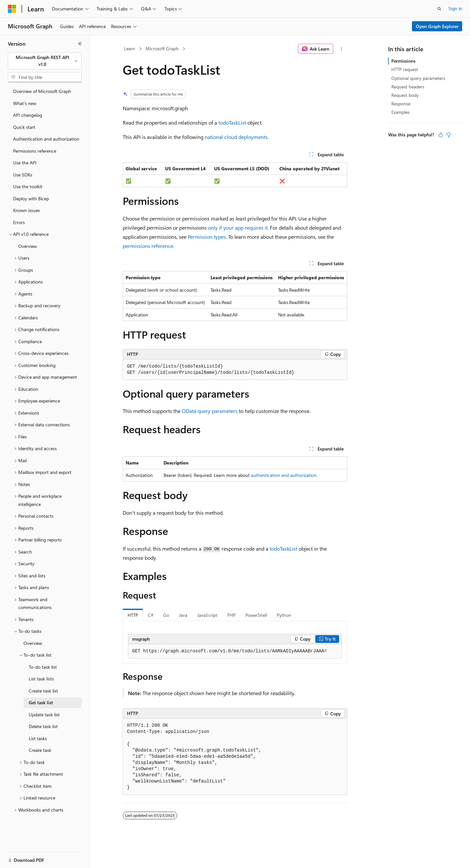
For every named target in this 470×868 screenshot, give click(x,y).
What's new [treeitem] (25, 103)
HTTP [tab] (133, 615)
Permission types (207, 237)
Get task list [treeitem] (41, 702)
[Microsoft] (12, 9)
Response (401, 104)
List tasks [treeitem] (38, 738)
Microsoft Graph (162, 48)
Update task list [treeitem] (44, 715)
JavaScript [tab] (207, 615)
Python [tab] (284, 615)
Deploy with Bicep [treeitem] (31, 198)
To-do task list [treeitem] (43, 667)
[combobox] (45, 61)
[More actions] (342, 49)
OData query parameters (210, 411)
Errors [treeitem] (19, 222)
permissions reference (148, 246)
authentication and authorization (284, 475)
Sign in (455, 8)
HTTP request (405, 69)
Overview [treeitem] (28, 246)
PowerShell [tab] (256, 615)
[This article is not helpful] (448, 135)
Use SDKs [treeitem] (23, 175)
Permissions (403, 61)
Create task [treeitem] (40, 750)
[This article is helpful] (441, 135)
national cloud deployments (236, 137)
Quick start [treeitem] (24, 127)
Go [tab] (166, 615)
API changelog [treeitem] (28, 115)
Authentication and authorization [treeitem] (46, 139)
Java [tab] (183, 615)
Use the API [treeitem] (25, 163)
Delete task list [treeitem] (43, 726)
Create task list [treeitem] (43, 691)
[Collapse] (80, 44)
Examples (400, 112)
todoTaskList (232, 122)
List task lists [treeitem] (41, 679)
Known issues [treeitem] (26, 210)
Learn (130, 48)
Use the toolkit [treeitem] (28, 186)
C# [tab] (151, 615)
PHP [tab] (231, 615)
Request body (405, 95)
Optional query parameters (418, 78)
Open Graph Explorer (437, 26)
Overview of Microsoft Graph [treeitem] (42, 91)
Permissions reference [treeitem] (35, 151)
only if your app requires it (238, 228)
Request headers (408, 87)
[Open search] (439, 9)
